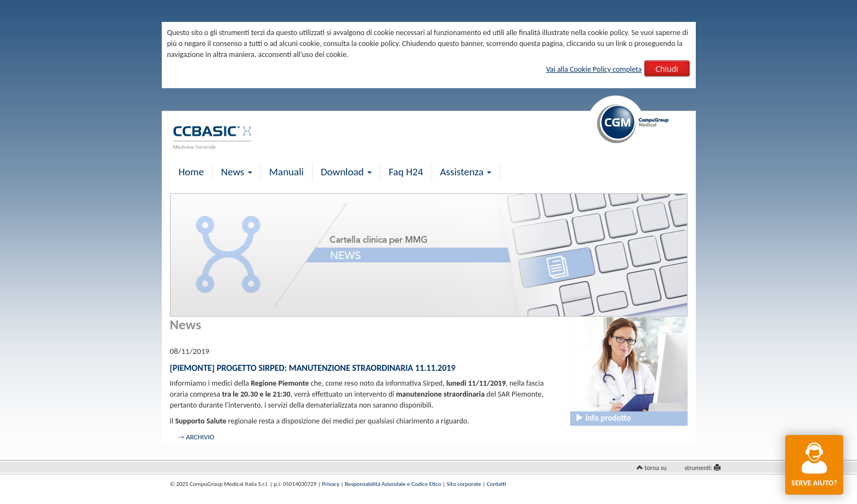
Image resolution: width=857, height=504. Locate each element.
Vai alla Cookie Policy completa (594, 69)
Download (346, 172)
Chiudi (667, 69)
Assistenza (466, 172)
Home (192, 172)
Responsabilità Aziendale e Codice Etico (393, 484)
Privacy (331, 484)
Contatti (496, 484)
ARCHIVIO (200, 437)
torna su (656, 468)
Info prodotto (603, 418)
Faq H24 (406, 172)
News (237, 172)
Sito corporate (464, 484)
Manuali (286, 172)
